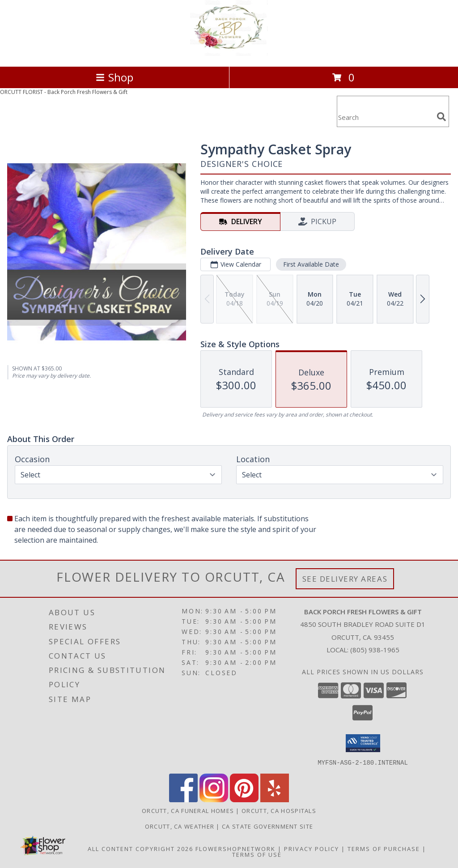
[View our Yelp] (275, 799)
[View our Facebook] (183, 799)
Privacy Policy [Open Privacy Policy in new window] (312, 848)
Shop (114, 77)
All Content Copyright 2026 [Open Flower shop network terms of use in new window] (140, 848)
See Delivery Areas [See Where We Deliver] (345, 579)
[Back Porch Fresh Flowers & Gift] (229, 53)
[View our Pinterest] (244, 799)
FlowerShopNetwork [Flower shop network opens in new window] (235, 848)
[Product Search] (385, 117)
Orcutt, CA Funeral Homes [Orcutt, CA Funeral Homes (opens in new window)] (188, 810)
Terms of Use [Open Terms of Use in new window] (257, 854)
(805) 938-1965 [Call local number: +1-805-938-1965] (375, 650)
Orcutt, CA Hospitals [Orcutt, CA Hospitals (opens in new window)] (279, 810)
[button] (363, 743)
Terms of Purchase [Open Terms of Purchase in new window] (384, 848)
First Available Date (311, 264)
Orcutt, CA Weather (180, 826)
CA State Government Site (267, 826)
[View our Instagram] (214, 799)
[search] (441, 117)
